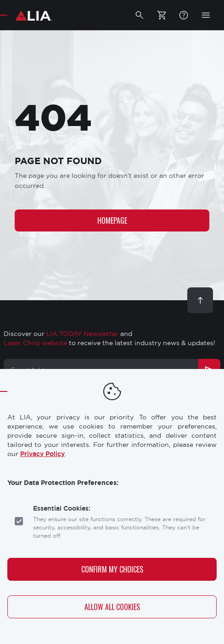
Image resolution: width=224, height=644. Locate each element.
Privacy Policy (42, 454)
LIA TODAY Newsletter (82, 334)
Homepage (112, 220)
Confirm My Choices (112, 569)
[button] (140, 15)
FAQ (184, 15)
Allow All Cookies (112, 607)
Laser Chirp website (35, 343)
